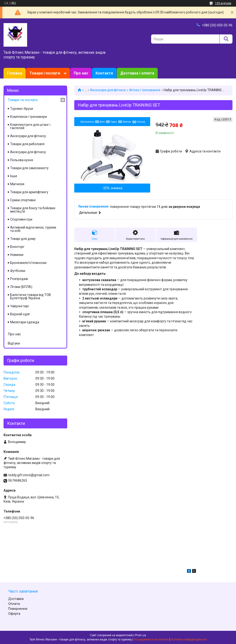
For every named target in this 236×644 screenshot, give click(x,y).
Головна (15, 73)
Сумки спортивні (23, 200)
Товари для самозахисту (29, 168)
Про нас (81, 73)
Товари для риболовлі (27, 144)
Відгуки (14, 343)
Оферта (14, 614)
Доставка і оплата (137, 73)
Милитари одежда (25, 322)
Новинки (17, 255)
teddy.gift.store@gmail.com (29, 475)
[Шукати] (226, 39)
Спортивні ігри (21, 219)
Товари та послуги (23, 100)
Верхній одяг (20, 314)
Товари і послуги (45, 73)
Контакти (104, 73)
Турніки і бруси (22, 109)
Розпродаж (19, 279)
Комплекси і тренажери (29, 117)
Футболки (18, 271)
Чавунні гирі (19, 306)
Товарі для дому (23, 239)
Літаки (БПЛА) (21, 287)
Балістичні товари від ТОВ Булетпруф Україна (31, 296)
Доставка (16, 599)
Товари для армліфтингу (29, 192)
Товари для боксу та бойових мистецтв (33, 210)
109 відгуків (223, 3)
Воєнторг (17, 247)
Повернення (18, 609)
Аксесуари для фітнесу (108, 90)
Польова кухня (22, 160)
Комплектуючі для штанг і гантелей (30, 126)
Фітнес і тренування (145, 90)
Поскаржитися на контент (151, 640)
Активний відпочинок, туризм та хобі (33, 229)
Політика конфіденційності (189, 640)
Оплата (14, 604)
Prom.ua (141, 635)
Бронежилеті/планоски (28, 263)
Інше (14, 176)
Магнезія (17, 184)
